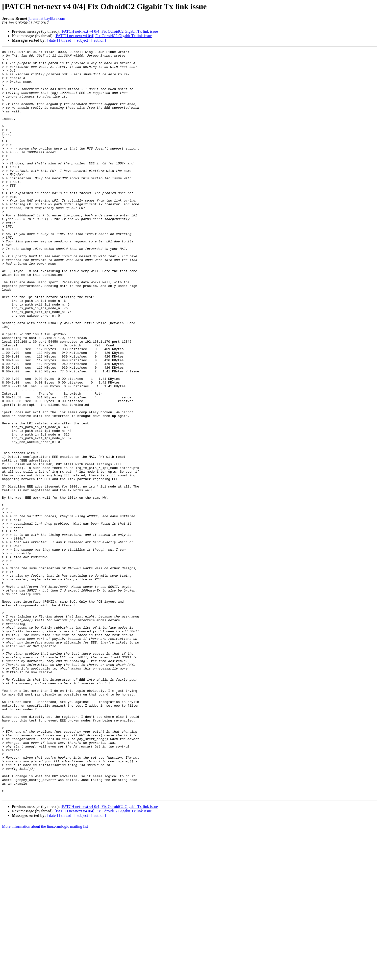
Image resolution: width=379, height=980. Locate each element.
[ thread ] (66, 40)
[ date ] (52, 40)
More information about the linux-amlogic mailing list (45, 976)
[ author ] (99, 40)
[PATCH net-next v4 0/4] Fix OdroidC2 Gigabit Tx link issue (109, 31)
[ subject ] (82, 40)
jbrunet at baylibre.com (47, 18)
